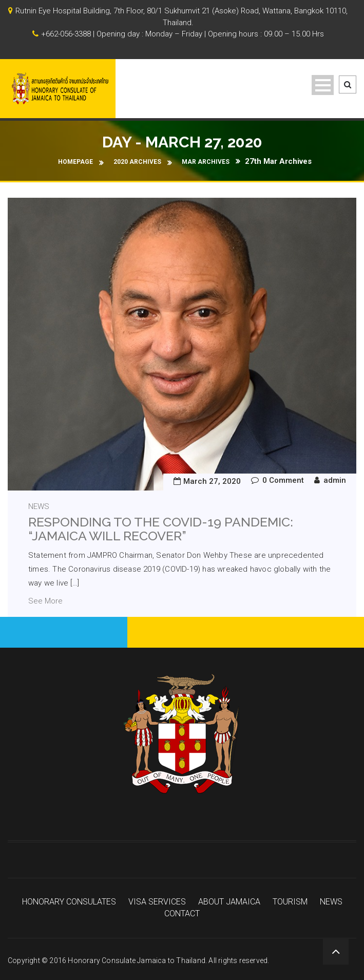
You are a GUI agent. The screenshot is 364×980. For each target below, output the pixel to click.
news (39, 506)
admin (335, 480)
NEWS (331, 902)
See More (45, 601)
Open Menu (323, 85)
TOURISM (290, 902)
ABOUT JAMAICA (229, 902)
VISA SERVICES (157, 902)
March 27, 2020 (212, 481)
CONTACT (182, 914)
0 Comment (283, 480)
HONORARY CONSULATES (69, 902)
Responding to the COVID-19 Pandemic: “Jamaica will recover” (161, 529)
